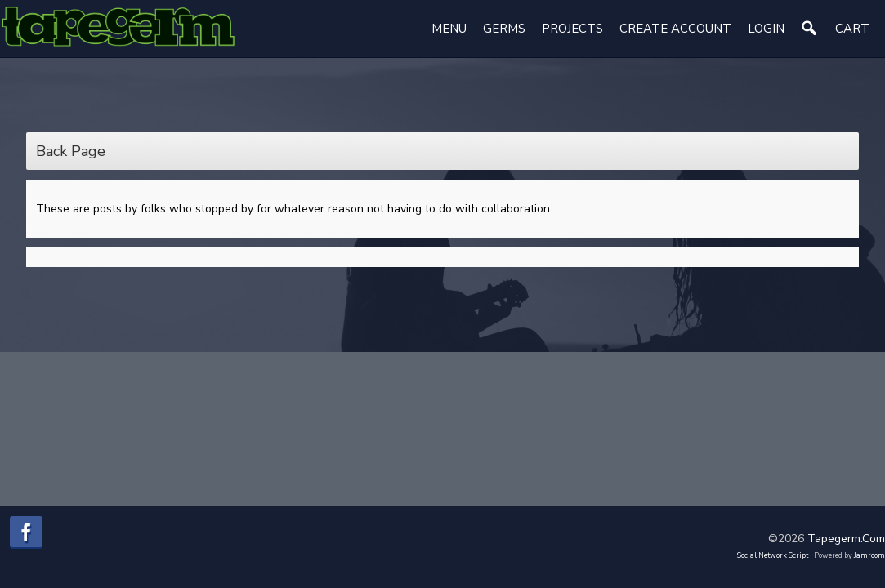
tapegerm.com (846, 539)
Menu (449, 29)
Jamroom (869, 555)
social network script (773, 555)
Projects (572, 29)
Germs (504, 29)
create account (675, 29)
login (766, 29)
